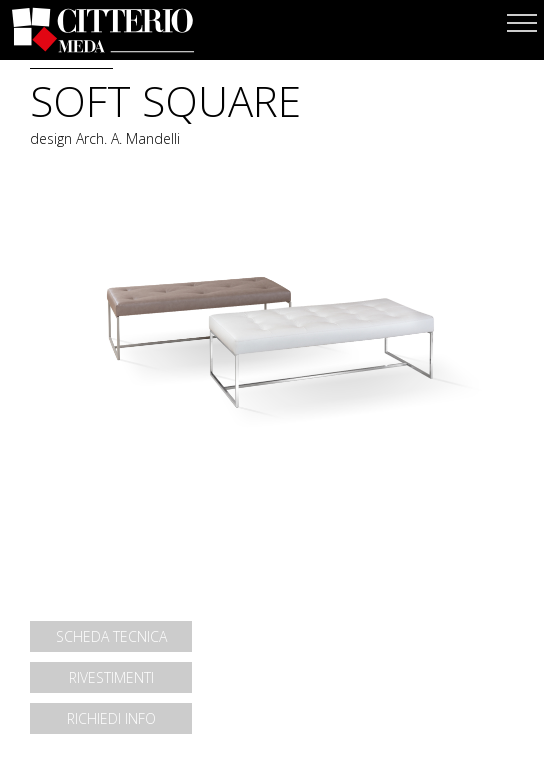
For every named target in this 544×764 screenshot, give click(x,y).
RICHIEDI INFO (111, 718)
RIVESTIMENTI (111, 677)
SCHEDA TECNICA (111, 636)
